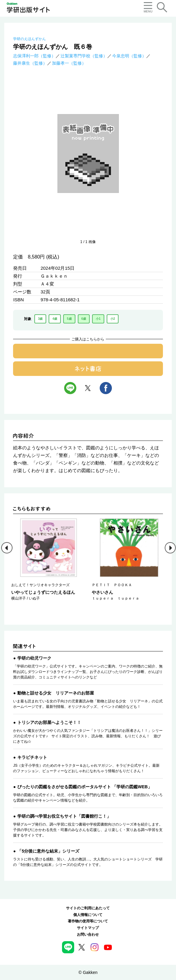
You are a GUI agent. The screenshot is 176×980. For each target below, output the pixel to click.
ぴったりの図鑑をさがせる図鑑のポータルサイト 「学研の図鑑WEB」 (85, 787)
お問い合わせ (88, 934)
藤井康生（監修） (30, 63)
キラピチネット (32, 757)
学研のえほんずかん (29, 39)
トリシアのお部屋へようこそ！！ (49, 722)
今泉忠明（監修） (129, 56)
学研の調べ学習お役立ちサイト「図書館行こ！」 (64, 816)
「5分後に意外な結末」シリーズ (48, 851)
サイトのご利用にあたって (88, 908)
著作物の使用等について (88, 921)
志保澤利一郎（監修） (34, 56)
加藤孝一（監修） (69, 63)
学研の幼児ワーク (34, 658)
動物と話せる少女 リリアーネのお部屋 (56, 693)
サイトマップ (88, 928)
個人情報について (88, 915)
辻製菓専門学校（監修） (84, 56)
